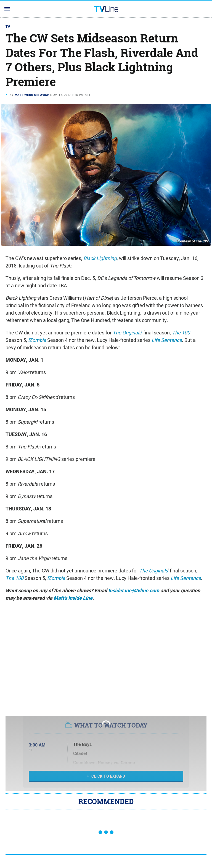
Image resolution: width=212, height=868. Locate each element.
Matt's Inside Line (73, 598)
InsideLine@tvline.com (134, 591)
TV (8, 27)
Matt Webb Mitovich (32, 95)
